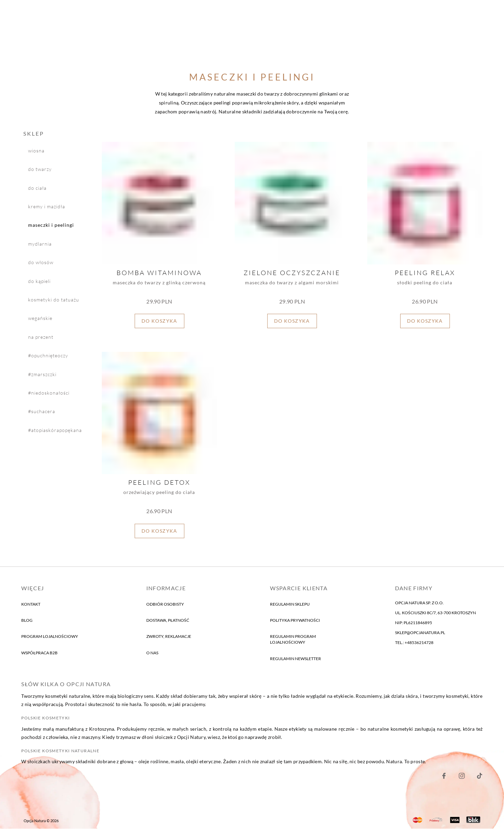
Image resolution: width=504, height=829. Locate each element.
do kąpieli (39, 281)
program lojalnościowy (50, 637)
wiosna (36, 151)
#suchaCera (42, 412)
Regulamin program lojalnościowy (293, 640)
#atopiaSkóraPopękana (55, 430)
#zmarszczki (42, 374)
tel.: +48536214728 (414, 642)
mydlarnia (40, 244)
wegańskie (40, 318)
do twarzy (40, 169)
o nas (152, 653)
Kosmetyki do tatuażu (54, 300)
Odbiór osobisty (165, 604)
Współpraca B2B (39, 653)
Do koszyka (159, 321)
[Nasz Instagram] (462, 777)
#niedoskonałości (49, 393)
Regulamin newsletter (296, 659)
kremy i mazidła (47, 206)
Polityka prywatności (295, 620)
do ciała (37, 188)
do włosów (41, 263)
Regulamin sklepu (290, 604)
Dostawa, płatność (168, 620)
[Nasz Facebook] (444, 777)
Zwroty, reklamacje (169, 637)
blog (27, 620)
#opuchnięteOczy (48, 356)
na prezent (41, 337)
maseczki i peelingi (51, 225)
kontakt (31, 604)
